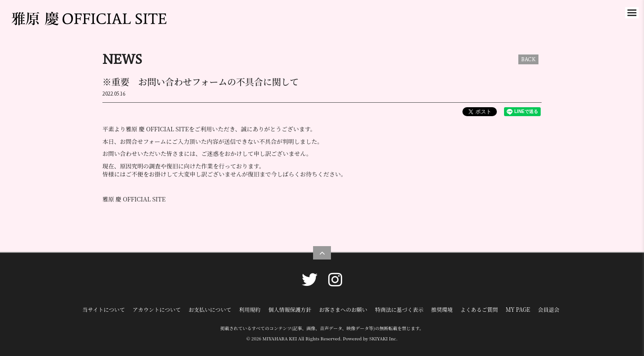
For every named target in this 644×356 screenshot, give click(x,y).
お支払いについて (210, 309)
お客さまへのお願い (343, 309)
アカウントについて (157, 309)
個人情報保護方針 (290, 309)
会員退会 (549, 309)
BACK (528, 59)
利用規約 (250, 309)
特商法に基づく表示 (399, 309)
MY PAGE (518, 309)
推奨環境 (442, 309)
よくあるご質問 (479, 309)
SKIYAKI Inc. (383, 338)
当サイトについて (104, 309)
